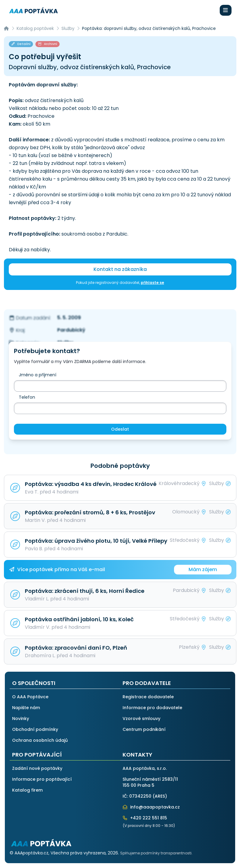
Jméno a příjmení (38, 375)
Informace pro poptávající (42, 779)
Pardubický (71, 330)
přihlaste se (152, 283)
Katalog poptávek (35, 28)
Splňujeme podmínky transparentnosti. (156, 853)
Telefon (27, 397)
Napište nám (26, 708)
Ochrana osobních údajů (40, 740)
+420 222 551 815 (145, 818)
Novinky (21, 719)
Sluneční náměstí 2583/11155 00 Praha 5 (150, 782)
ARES (160, 796)
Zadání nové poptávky (37, 768)
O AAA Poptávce (30, 697)
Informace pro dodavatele (152, 708)
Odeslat (120, 429)
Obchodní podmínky (35, 729)
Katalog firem (27, 790)
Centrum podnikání (144, 729)
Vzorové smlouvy (141, 719)
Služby (68, 28)
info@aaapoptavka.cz (151, 807)
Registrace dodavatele (148, 697)
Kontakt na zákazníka (120, 269)
